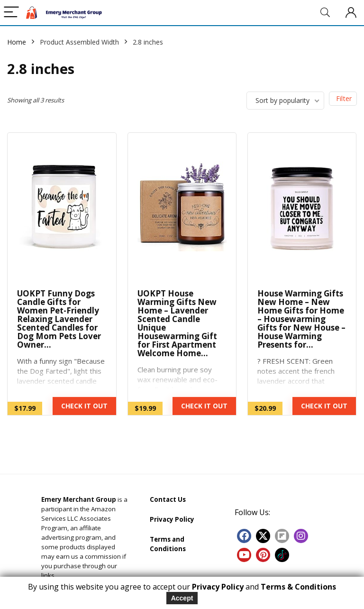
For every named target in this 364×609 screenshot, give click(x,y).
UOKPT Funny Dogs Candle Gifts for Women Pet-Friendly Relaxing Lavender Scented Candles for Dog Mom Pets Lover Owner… (59, 319)
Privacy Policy (172, 519)
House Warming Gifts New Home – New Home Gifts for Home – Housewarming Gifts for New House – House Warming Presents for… (301, 319)
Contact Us (168, 499)
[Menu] (11, 13)
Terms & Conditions (298, 587)
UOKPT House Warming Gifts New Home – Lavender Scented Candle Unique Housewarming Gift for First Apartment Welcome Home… (177, 323)
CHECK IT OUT (84, 406)
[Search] (325, 13)
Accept (182, 598)
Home (17, 42)
